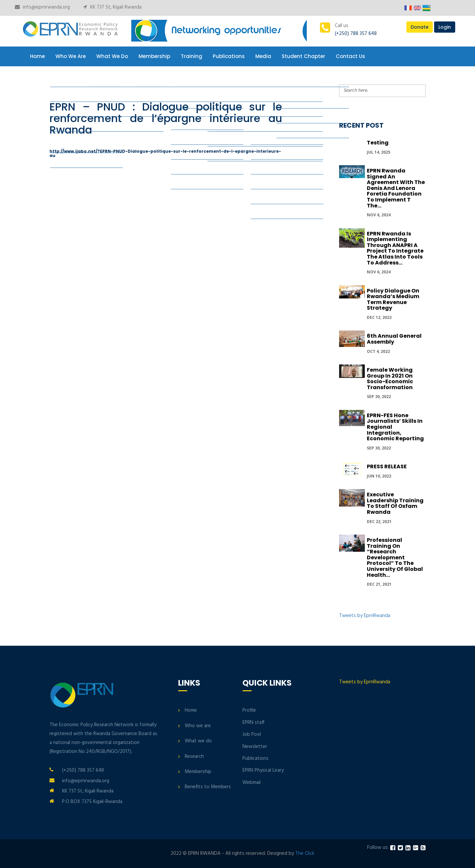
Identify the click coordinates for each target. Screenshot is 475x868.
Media (263, 56)
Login (445, 27)
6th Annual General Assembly (394, 339)
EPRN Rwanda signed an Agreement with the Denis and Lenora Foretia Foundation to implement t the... (396, 188)
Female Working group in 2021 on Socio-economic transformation (390, 379)
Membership (154, 56)
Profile (249, 710)
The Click (305, 853)
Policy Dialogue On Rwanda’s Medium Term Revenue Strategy (393, 299)
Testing (378, 143)
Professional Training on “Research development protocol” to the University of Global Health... (395, 558)
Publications (229, 56)
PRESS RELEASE (387, 466)
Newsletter (255, 747)
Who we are (198, 726)
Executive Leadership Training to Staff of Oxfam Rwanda (395, 503)
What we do (198, 741)
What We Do (112, 56)
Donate (420, 27)
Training (191, 56)
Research (194, 757)
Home (37, 56)
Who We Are (71, 56)
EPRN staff (253, 723)
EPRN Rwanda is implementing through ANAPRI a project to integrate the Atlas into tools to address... (395, 248)
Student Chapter (303, 56)
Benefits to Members (208, 787)
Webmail (252, 783)
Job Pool (252, 734)
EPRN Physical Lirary (263, 770)
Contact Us (350, 56)
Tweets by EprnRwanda (365, 616)
